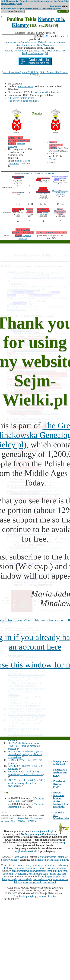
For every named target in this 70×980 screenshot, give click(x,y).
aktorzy (39, 865)
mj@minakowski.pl (25, 851)
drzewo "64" (50, 173)
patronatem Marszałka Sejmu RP (52, 860)
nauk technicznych (42, 879)
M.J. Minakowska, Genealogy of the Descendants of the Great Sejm (35, 1)
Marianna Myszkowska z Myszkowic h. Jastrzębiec (60, 193)
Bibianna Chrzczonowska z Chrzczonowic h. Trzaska (60, 212)
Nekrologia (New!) (52, 8)
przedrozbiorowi (20, 871)
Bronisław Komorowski (26, 45)
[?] (46, 53)
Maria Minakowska (45, 45)
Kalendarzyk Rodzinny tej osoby (60, 773)
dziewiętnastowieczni (41, 871)
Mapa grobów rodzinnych (61, 763)
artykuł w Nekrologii (44, 213)
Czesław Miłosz (24, 42)
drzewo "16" (28, 173)
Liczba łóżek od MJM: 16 (52, 51)
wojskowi (20, 868)
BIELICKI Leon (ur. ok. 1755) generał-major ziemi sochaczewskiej (26, 773)
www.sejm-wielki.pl (43, 831)
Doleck (53, 159)
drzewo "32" (40, 173)
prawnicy (61, 868)
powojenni (8, 874)
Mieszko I (12, 42)
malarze (21, 865)
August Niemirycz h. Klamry (18, 178)
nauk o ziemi (49, 882)
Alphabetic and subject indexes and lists (21, 8)
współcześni (21, 874)
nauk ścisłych (25, 879)
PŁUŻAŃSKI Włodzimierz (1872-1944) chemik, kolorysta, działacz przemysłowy (25, 754)
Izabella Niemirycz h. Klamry (56, 145)
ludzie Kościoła (47, 868)
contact (65, 6)
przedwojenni (60, 871)
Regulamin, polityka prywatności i (35, 896)
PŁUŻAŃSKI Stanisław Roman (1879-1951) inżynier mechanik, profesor (24, 746)
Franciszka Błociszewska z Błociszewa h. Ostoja (43, 190)
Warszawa (14, 163)
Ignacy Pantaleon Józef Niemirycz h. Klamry (43, 211)
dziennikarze (50, 865)
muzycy (30, 865)
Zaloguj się (56, 6)
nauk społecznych (51, 877)
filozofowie (32, 868)
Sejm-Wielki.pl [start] (11, 4)
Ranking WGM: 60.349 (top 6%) (21, 51)
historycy (9, 868)
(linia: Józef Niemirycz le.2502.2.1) (20, 72)
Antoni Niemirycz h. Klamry (18, 210)
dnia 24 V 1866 (22, 161)
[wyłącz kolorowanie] (33, 53)
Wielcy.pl (61, 843)
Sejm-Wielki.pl (22, 857)
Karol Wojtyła (59, 42)
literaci (12, 865)
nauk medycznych (32, 882)
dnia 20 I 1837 (26, 86)
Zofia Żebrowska (18, 193)
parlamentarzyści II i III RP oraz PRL (48, 874)
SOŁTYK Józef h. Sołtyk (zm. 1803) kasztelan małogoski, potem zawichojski (26, 783)
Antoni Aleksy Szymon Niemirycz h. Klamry (19, 141)
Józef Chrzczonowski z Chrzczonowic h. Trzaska (60, 178)
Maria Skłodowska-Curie (42, 42)
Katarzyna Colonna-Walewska (30, 211)
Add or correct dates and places (24, 101)
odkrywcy (63, 865)
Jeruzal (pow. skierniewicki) (45, 92)
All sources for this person (21, 98)
